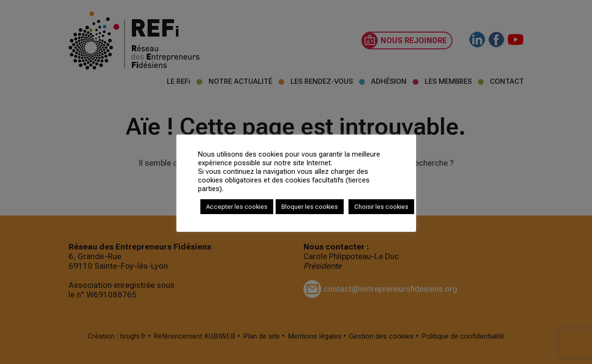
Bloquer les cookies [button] (310, 207)
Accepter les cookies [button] (237, 207)
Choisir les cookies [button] (381, 207)
